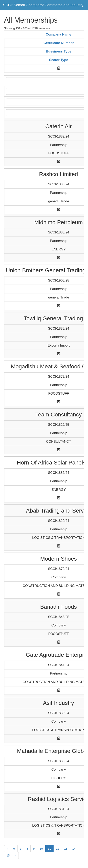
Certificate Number (59, 43)
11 (50, 849)
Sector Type (59, 60)
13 (66, 849)
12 (58, 849)
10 (41, 849)
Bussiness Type (59, 51)
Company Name (58, 34)
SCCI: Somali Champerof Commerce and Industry (43, 5)
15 (8, 855)
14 (74, 849)
